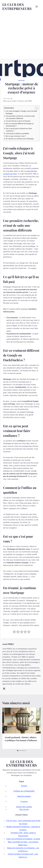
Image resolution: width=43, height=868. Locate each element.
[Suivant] (38, 728)
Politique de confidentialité (24, 791)
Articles (21, 80)
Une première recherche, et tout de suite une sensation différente (20, 117)
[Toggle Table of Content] (36, 108)
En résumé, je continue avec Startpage (20, 139)
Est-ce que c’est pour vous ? (16, 136)
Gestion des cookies (24, 807)
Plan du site (24, 809)
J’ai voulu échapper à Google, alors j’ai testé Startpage (21, 112)
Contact (24, 786)
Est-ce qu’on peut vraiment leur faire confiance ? (19, 130)
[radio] (14, 632)
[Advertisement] (21, 36)
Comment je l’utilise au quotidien (18, 133)
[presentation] (21, 721)
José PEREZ (28, 101)
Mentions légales (24, 796)
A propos (24, 801)
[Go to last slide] (5, 728)
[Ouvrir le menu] (38, 7)
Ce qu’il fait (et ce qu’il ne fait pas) (18, 121)
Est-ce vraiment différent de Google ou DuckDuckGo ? (20, 125)
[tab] (18, 751)
